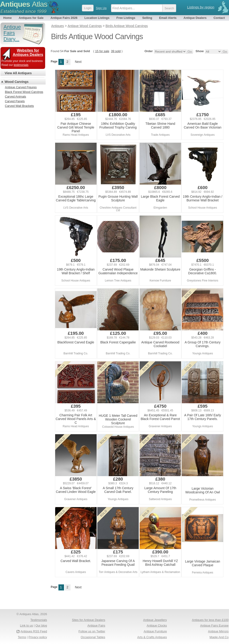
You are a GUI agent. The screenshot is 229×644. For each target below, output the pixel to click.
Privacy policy (38, 637)
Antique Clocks (157, 625)
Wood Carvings (17, 82)
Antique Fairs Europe (214, 625)
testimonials (21, 65)
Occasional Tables (93, 637)
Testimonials (39, 620)
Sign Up (101, 8)
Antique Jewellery (155, 620)
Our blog (41, 625)
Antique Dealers (195, 18)
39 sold (116, 51)
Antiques (24, 4)
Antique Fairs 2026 (64, 18)
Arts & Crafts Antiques (152, 637)
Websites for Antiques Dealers (28, 53)
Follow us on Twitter (92, 631)
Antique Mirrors (218, 631)
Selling (147, 18)
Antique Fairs (96, 625)
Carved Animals (15, 97)
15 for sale (102, 51)
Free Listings (126, 18)
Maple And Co (219, 637)
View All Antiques (18, 73)
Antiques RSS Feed (34, 631)
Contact (219, 18)
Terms (22, 637)
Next (78, 62)
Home (7, 18)
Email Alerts (168, 18)
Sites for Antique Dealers (89, 620)
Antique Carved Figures (21, 87)
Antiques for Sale (31, 18)
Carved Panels (15, 101)
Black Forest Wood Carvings (24, 92)
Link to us (27, 625)
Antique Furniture (155, 631)
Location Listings (97, 18)
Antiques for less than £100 (210, 620)
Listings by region (201, 7)
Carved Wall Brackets (19, 106)
